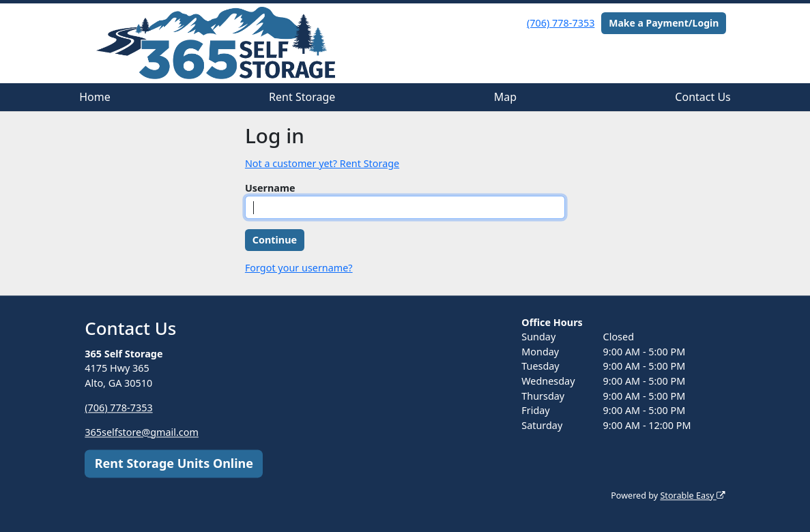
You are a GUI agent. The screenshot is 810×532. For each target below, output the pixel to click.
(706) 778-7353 (561, 23)
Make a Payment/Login (664, 23)
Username (270, 188)
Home (95, 97)
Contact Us (703, 97)
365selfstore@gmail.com (142, 432)
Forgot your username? (299, 268)
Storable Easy (692, 496)
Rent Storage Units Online (174, 463)
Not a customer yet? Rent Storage (322, 163)
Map (505, 97)
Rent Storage (302, 97)
